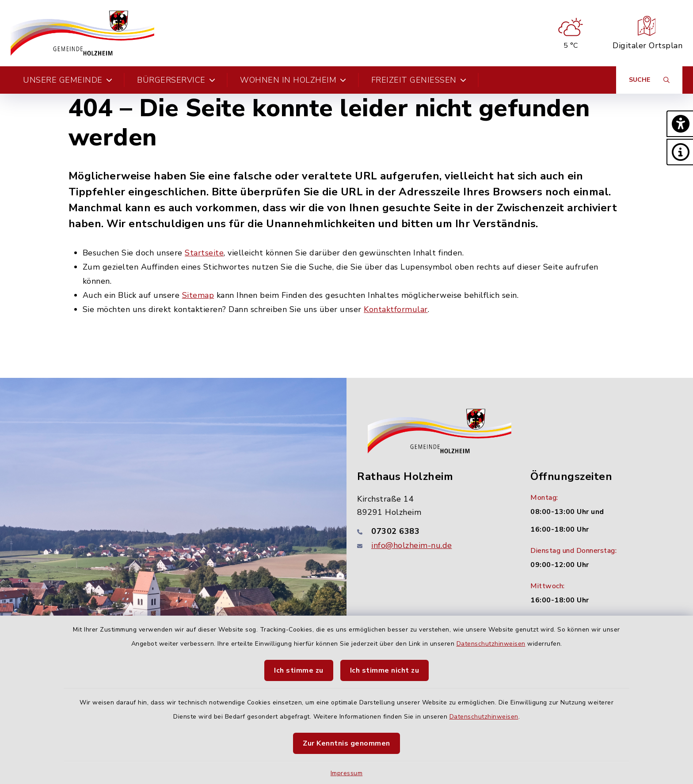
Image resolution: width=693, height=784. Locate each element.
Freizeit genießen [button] (419, 80)
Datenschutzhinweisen (491, 644)
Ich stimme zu (299, 670)
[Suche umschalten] (649, 80)
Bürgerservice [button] (176, 80)
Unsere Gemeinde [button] (68, 80)
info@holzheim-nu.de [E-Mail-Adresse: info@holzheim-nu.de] (412, 545)
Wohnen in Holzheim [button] (293, 80)
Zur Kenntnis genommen (346, 743)
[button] (680, 124)
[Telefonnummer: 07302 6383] (433, 531)
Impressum (347, 773)
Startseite (204, 253)
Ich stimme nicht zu (385, 670)
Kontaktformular (396, 309)
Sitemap (198, 295)
